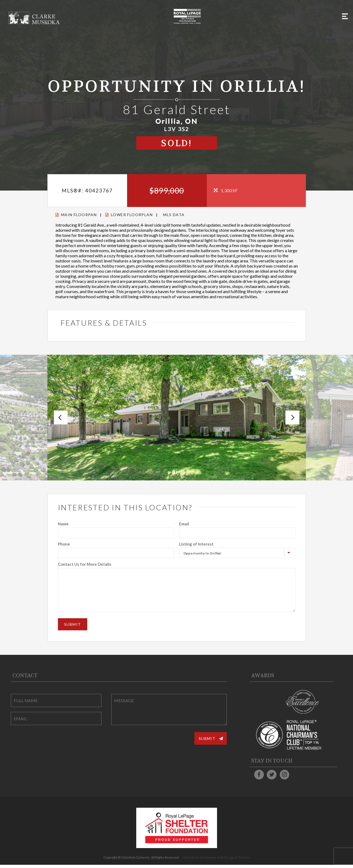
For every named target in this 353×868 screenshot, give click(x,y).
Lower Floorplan (129, 215)
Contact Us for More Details (85, 564)
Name (63, 524)
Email (184, 524)
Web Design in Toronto (233, 861)
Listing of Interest (196, 544)
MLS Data (174, 215)
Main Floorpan (76, 215)
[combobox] (237, 553)
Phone (64, 544)
